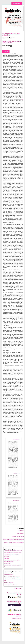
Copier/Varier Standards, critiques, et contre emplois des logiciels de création (11, 560)
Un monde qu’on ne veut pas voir (10, 585)
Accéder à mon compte (17, 618)
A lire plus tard (17, 3)
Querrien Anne (16, 41)
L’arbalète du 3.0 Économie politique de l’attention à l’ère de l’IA (12, 565)
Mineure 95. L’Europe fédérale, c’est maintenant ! (14, 543)
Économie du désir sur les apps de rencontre (13, 550)
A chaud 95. (6, 35)
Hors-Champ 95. (20, 533)
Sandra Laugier (7, 41)
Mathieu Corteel (7, 43)
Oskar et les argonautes (8, 583)
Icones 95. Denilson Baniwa (18, 536)
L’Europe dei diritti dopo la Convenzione (12, 577)
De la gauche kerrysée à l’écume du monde (12, 553)
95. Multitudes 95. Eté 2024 (11, 34)
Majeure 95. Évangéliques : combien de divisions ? (13, 540)
